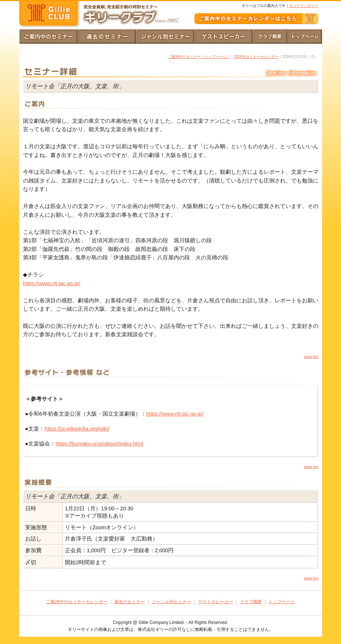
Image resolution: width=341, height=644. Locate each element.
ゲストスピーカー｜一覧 (224, 36)
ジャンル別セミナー (171, 602)
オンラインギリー (304, 6)
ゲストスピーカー (216, 602)
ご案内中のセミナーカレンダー (77, 602)
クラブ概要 (270, 36)
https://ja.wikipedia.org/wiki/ (77, 429)
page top (311, 357)
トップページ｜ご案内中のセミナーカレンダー (49, 36)
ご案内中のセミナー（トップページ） (199, 57)
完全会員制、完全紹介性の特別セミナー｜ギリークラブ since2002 (50, 15)
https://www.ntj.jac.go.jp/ (52, 283)
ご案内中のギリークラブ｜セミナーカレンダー (256, 19)
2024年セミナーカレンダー (256, 57)
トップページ (305, 36)
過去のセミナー (129, 602)
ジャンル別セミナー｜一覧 (165, 36)
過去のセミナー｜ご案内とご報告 (107, 36)
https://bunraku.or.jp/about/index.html (99, 444)
